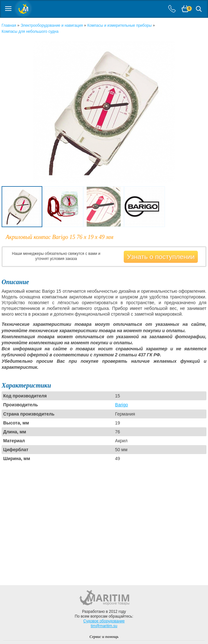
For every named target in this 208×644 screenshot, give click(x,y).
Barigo (121, 405)
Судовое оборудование (104, 621)
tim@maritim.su (104, 626)
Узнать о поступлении (161, 257)
